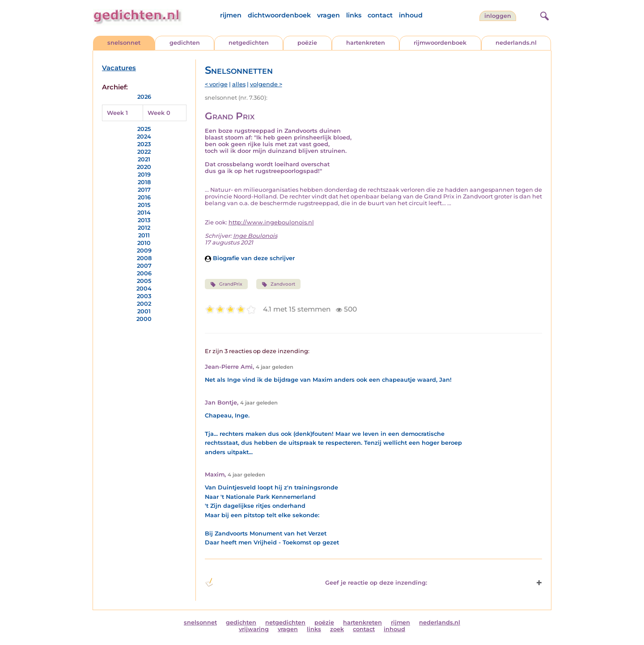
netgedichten (249, 43)
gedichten (185, 43)
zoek (337, 629)
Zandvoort (278, 284)
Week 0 (159, 113)
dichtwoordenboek (279, 15)
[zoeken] (543, 15)
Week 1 (117, 113)
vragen (328, 15)
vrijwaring (254, 629)
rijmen (231, 15)
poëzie (307, 43)
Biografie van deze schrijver (250, 258)
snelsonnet (124, 43)
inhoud (411, 15)
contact (380, 15)
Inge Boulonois (255, 236)
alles (239, 84)
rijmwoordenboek (440, 43)
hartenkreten (366, 43)
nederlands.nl (516, 43)
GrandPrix (226, 284)
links (354, 15)
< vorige (216, 84)
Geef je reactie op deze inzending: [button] (316, 582)
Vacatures (119, 68)
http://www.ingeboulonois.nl (271, 222)
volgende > (266, 84)
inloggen (498, 16)
